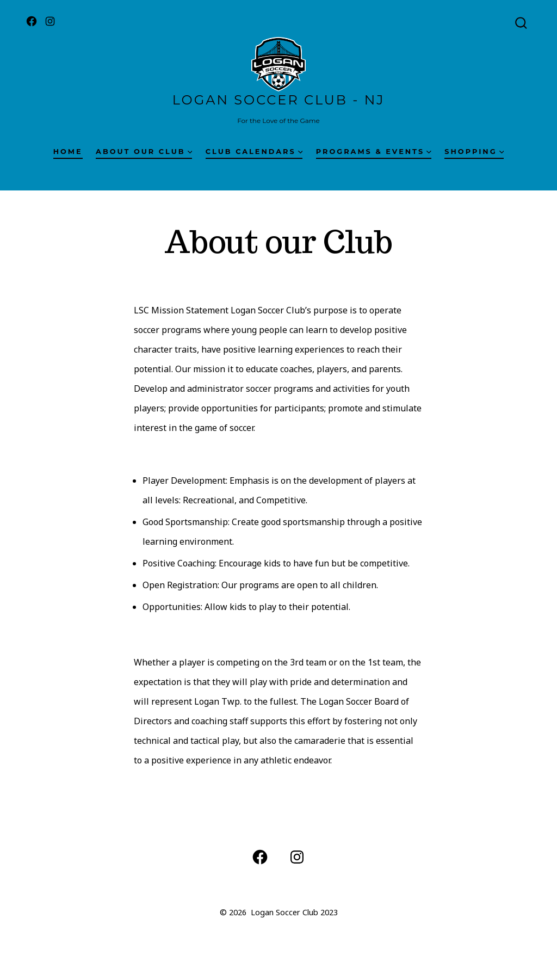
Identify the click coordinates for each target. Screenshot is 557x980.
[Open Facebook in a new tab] (32, 21)
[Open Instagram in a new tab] (50, 21)
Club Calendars (254, 152)
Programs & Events (374, 152)
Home (68, 152)
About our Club (144, 152)
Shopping (474, 152)
